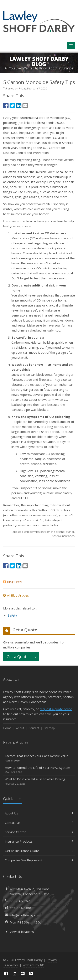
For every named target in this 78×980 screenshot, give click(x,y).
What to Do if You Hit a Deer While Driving (39, 781)
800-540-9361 (20, 901)
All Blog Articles (16, 595)
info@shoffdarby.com (25, 915)
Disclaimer (11, 965)
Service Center (39, 832)
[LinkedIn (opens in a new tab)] (19, 105)
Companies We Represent (39, 860)
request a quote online (56, 709)
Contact (34, 728)
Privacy (52, 960)
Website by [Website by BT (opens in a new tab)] (33, 965)
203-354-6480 (20, 908)
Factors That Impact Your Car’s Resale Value (39, 758)
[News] (31, 973)
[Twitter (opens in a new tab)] (12, 105)
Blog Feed (12, 582)
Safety (12, 615)
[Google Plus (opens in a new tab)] (23, 973)
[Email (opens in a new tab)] (25, 105)
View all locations (22, 932)
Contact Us (39, 823)
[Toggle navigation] (71, 46)
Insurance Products (39, 841)
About (20, 728)
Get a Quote (18, 657)
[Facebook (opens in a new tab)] (6, 105)
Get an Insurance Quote (39, 851)
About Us (39, 813)
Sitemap (49, 728)
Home (7, 728)
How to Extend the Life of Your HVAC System (39, 770)
